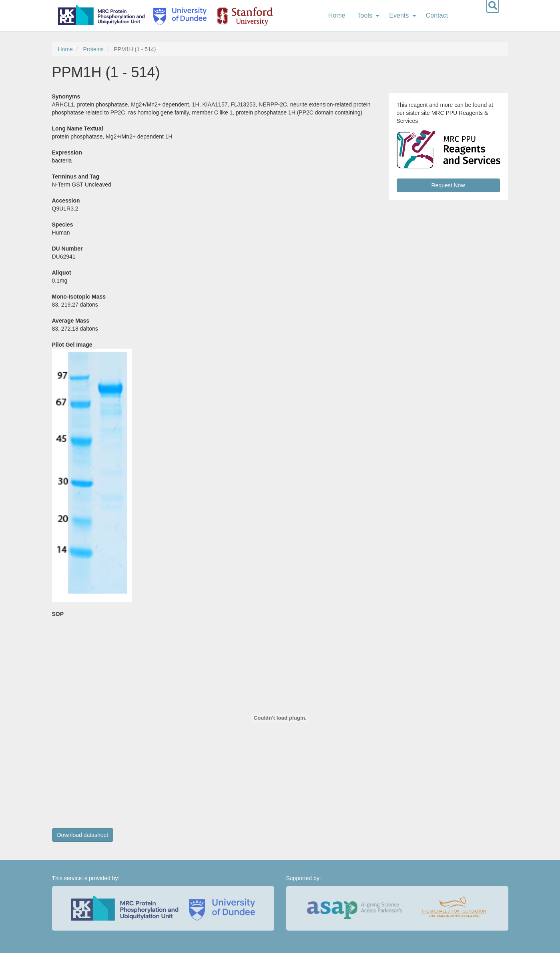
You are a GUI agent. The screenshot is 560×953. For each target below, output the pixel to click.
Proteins (93, 49)
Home (337, 15)
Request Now (448, 185)
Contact (437, 15)
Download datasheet (83, 835)
